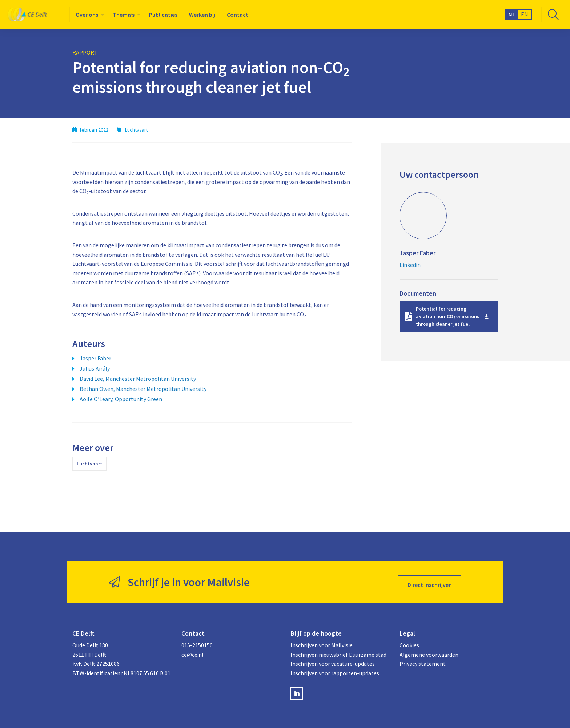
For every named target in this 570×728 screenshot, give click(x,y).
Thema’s (124, 15)
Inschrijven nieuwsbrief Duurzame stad (338, 650)
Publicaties (163, 15)
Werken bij (202, 15)
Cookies (409, 640)
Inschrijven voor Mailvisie (322, 640)
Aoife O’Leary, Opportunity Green (121, 399)
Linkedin (410, 265)
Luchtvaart (89, 464)
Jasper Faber (95, 358)
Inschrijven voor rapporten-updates (335, 668)
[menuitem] (88, 15)
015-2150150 (197, 640)
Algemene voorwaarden (429, 650)
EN (525, 14)
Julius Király (95, 368)
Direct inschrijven (430, 580)
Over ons (87, 15)
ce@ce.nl (192, 650)
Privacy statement (423, 659)
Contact (238, 15)
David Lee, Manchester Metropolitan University (138, 379)
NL (512, 14)
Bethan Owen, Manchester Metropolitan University (143, 389)
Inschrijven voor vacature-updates (333, 659)
